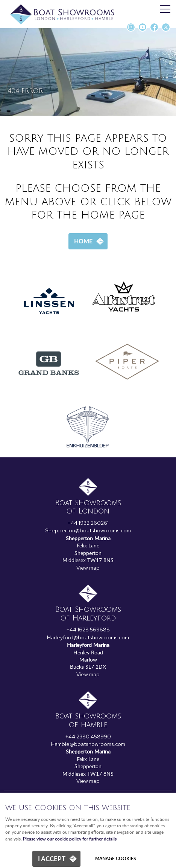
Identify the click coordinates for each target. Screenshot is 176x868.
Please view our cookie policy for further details (70, 839)
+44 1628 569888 (88, 630)
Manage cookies (116, 858)
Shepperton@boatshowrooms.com (88, 530)
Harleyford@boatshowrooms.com (88, 637)
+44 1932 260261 (88, 523)
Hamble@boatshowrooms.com (88, 744)
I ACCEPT (52, 859)
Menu (163, 9)
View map (88, 568)
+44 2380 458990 (88, 737)
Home (83, 241)
